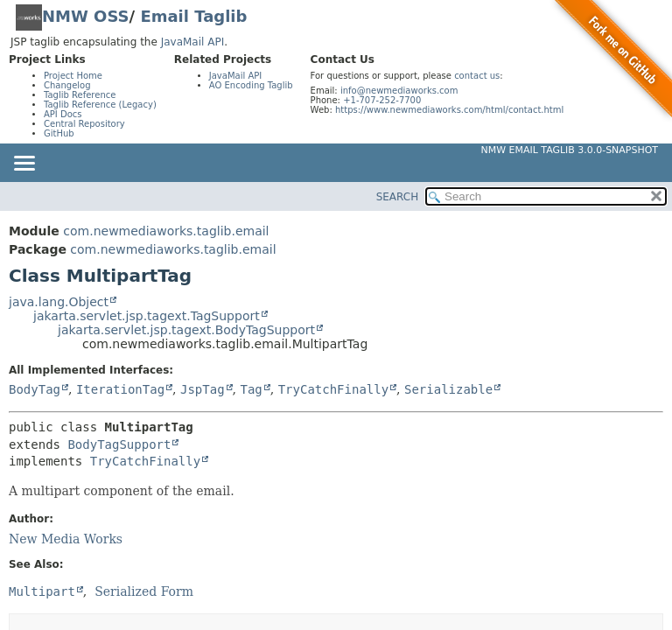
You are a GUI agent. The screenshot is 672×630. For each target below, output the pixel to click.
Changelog (67, 85)
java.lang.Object (59, 302)
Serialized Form (144, 591)
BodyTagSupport (119, 444)
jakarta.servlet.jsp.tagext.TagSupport (147, 316)
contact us (477, 76)
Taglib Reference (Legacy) (100, 105)
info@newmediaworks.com (399, 91)
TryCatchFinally (333, 389)
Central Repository (84, 124)
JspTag (203, 389)
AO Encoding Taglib (251, 85)
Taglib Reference (80, 95)
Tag (251, 389)
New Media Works (66, 539)
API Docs (63, 114)
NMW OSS (86, 16)
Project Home (73, 76)
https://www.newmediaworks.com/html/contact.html (449, 110)
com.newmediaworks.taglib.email (166, 231)
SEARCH (398, 197)
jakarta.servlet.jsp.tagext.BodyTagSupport (186, 330)
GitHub (59, 133)
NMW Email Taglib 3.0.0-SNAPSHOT (570, 150)
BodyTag (35, 389)
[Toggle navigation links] (24, 164)
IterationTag (120, 389)
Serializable (448, 389)
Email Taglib (193, 16)
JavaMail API (193, 42)
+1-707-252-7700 (382, 100)
